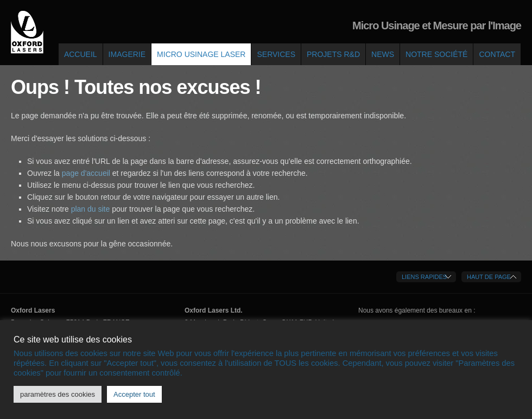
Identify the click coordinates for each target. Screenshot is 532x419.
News (383, 54)
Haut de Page (489, 277)
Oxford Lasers (27, 33)
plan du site (90, 209)
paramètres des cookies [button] (58, 394)
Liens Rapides (424, 277)
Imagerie (127, 54)
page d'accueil (87, 173)
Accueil (81, 54)
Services (276, 54)
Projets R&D (333, 54)
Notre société (436, 54)
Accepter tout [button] (134, 394)
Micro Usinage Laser (201, 54)
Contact (497, 54)
